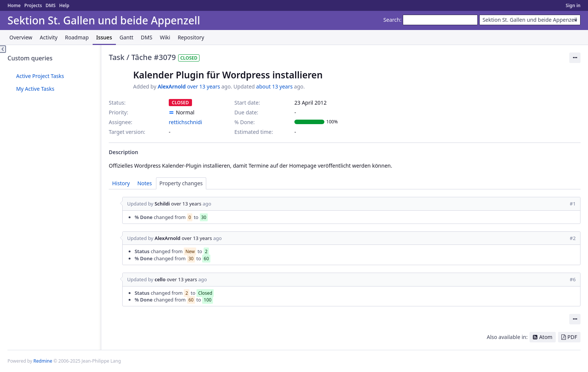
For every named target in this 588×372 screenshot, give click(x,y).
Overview (21, 37)
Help (64, 5)
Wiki (165, 37)
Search (391, 20)
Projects (33, 5)
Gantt (127, 37)
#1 (573, 204)
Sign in (573, 5)
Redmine (43, 361)
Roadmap (77, 37)
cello (160, 279)
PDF (572, 337)
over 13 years (204, 86)
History (121, 183)
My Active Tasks (35, 89)
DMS (50, 5)
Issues (104, 37)
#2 (573, 238)
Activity (49, 37)
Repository (191, 37)
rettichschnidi (185, 122)
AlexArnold (172, 86)
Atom (546, 337)
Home (14, 5)
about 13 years (274, 86)
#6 (573, 279)
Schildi (162, 204)
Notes (145, 183)
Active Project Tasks (40, 76)
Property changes (181, 183)
